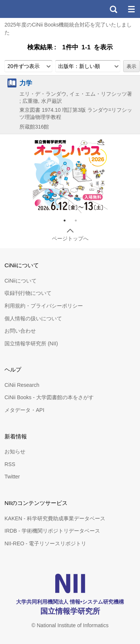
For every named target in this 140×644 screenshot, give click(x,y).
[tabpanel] (70, 176)
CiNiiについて (21, 281)
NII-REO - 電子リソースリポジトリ (45, 543)
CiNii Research (22, 385)
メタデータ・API (24, 410)
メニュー (131, 9)
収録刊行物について (28, 293)
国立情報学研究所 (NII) (31, 343)
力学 (26, 83)
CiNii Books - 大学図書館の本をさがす (49, 397)
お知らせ (15, 452)
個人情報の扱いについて (33, 318)
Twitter (12, 477)
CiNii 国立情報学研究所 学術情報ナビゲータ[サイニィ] (33, 9)
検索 (113, 9)
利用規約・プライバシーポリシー (44, 306)
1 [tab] (68, 221)
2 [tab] (79, 221)
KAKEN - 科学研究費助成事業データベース (55, 518)
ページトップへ (70, 238)
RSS (10, 464)
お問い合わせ (20, 331)
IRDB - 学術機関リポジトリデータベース (52, 531)
